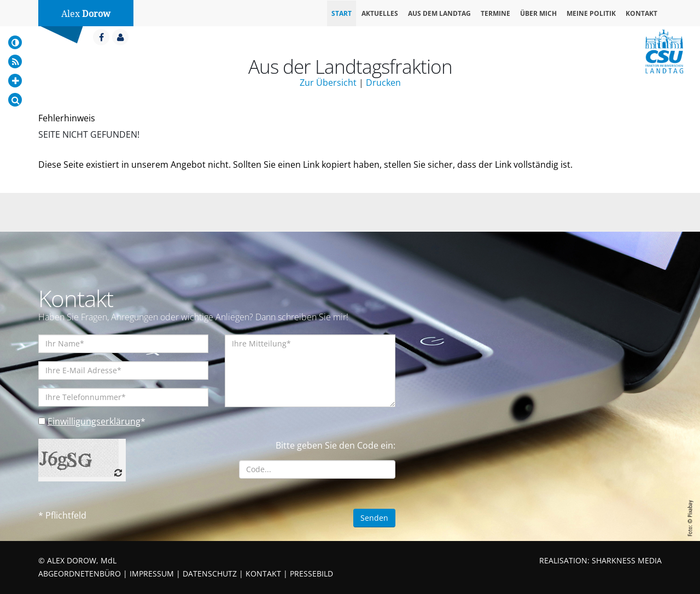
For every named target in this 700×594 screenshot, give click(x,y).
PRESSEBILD (311, 574)
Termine (495, 13)
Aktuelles (380, 13)
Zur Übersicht (328, 83)
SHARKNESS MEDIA (627, 560)
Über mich (538, 13)
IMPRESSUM (152, 574)
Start (342, 13)
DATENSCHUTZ (210, 574)
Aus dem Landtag (439, 13)
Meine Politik (591, 13)
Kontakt (641, 13)
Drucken (383, 83)
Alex (86, 14)
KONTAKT (263, 574)
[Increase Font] (15, 81)
